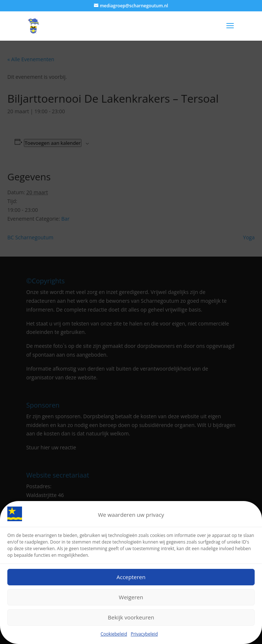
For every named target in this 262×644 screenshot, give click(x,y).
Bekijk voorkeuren (131, 619)
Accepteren (131, 579)
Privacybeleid (144, 636)
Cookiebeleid (114, 636)
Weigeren (131, 599)
